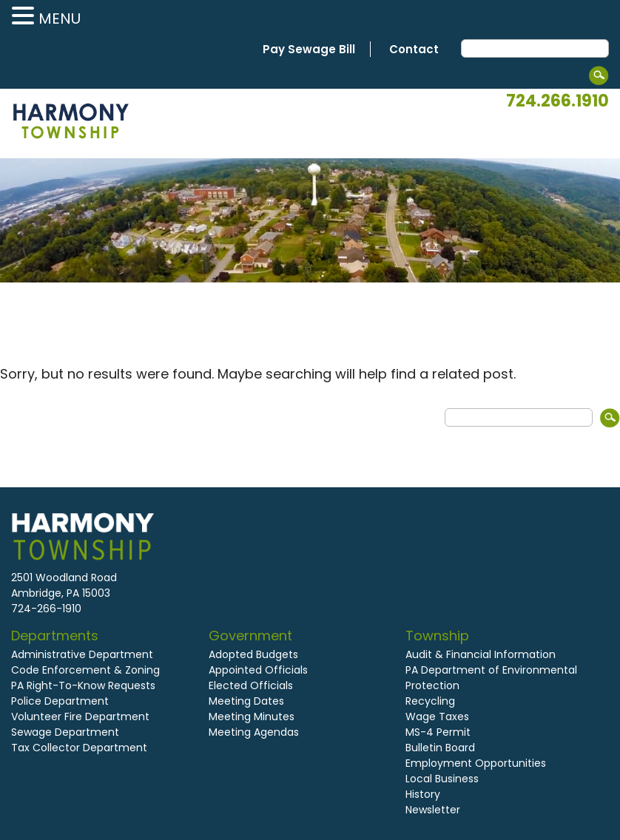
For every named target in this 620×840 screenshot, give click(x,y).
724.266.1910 (557, 101)
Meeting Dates (246, 701)
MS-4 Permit (438, 732)
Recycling (430, 701)
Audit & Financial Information (481, 654)
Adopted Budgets (253, 654)
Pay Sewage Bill (309, 49)
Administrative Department (82, 654)
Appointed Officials (258, 670)
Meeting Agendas (254, 732)
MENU (60, 18)
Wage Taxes (437, 717)
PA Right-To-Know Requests (83, 685)
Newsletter (433, 810)
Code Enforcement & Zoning (85, 670)
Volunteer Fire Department (80, 717)
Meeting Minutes (252, 717)
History (423, 794)
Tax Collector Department (79, 748)
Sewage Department (65, 732)
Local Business (442, 779)
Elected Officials (251, 685)
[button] (25, 17)
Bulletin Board (440, 748)
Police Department (60, 701)
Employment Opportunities (476, 763)
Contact (414, 49)
